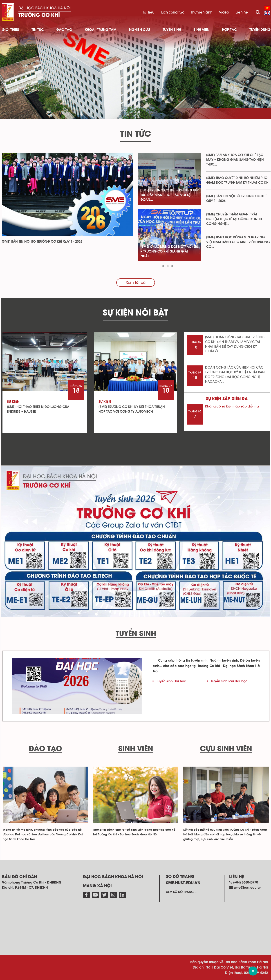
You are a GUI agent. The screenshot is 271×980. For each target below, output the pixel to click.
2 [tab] (168, 266)
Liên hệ (242, 12)
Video (224, 12)
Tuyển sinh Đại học (171, 681)
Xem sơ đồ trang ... (182, 892)
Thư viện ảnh (202, 12)
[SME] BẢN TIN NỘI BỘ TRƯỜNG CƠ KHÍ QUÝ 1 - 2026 (42, 242)
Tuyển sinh (172, 30)
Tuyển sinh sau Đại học (229, 681)
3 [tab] (172, 266)
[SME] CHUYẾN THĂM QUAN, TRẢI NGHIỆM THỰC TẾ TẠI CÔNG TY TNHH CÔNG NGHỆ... (234, 219)
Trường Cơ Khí (39, 15)
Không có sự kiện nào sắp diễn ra (232, 406)
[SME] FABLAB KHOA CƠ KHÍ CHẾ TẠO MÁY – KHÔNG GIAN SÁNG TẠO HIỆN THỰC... (235, 160)
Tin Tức (38, 30)
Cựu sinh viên (226, 749)
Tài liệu (149, 12)
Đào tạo (64, 30)
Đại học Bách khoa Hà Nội (45, 8)
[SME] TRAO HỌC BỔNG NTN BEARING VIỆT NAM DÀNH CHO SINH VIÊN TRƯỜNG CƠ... (238, 242)
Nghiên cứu (140, 30)
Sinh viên (202, 30)
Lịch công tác (173, 12)
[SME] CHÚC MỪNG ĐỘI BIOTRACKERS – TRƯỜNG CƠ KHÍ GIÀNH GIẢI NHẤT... (170, 252)
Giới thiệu (10, 30)
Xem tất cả (136, 283)
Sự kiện (13, 402)
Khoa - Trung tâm (101, 30)
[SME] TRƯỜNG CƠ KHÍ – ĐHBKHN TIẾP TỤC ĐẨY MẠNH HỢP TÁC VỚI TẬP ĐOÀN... (170, 195)
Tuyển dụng (260, 30)
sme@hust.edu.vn (248, 888)
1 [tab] (163, 266)
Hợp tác (229, 30)
